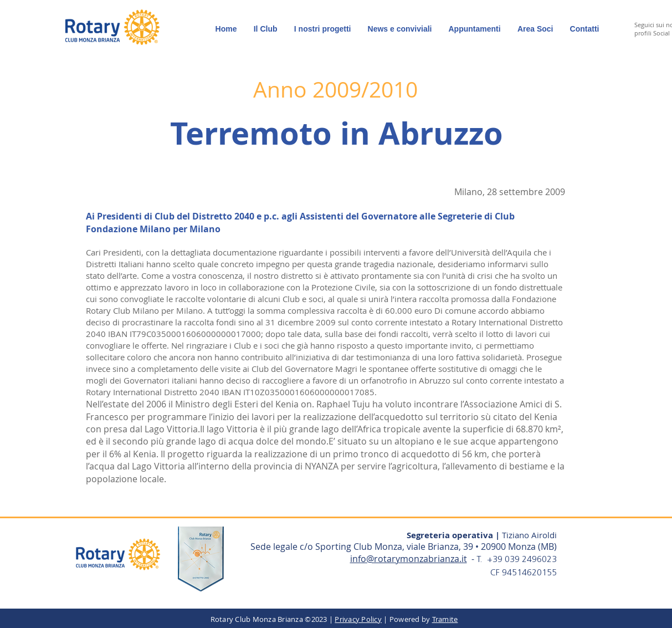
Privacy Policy (358, 619)
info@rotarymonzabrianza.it (409, 559)
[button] (535, 29)
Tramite (445, 619)
